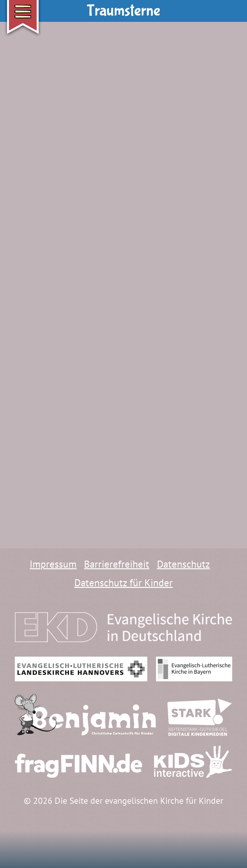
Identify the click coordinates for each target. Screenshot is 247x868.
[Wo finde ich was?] (27, 840)
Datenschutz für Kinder (123, 583)
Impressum (53, 564)
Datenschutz (183, 564)
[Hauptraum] (77, 840)
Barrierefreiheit (117, 564)
